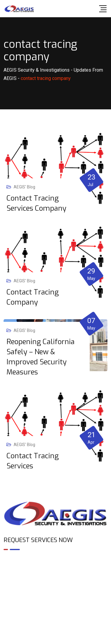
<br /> (55, 580)
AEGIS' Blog (24, 187)
